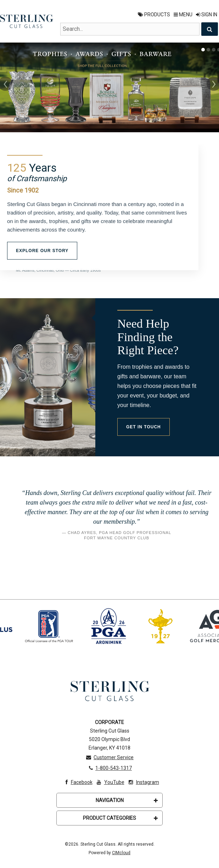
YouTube (110, 783)
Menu (183, 15)
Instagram (143, 783)
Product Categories (120, 818)
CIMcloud (121, 853)
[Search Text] (130, 29)
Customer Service (109, 758)
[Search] (210, 29)
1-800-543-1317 (109, 768)
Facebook (77, 783)
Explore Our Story (42, 251)
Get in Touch (144, 427)
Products (154, 15)
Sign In (207, 15)
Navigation (127, 801)
